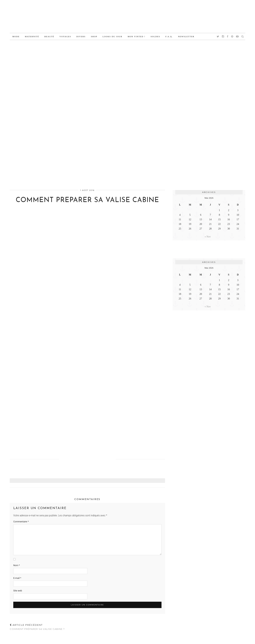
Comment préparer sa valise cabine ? (37, 627)
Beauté (49, 36)
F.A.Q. (169, 36)
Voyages (65, 36)
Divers (81, 36)
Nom (17, 565)
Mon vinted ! (137, 36)
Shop (94, 36)
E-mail (17, 578)
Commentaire (21, 522)
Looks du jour (112, 36)
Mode (16, 36)
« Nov (208, 237)
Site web (18, 591)
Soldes (155, 36)
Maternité (32, 36)
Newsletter (186, 36)
